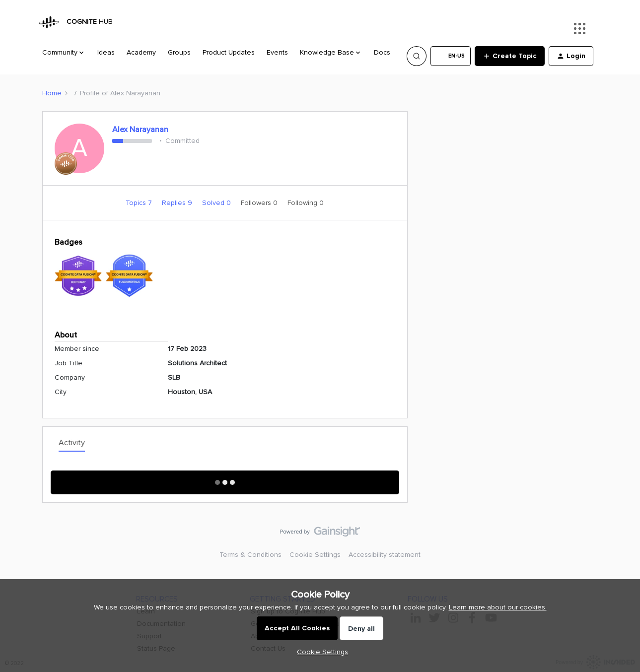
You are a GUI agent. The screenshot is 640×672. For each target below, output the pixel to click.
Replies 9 (178, 203)
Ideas (106, 52)
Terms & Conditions (250, 555)
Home (52, 93)
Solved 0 (217, 203)
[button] (451, 56)
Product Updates (229, 52)
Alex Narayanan (140, 130)
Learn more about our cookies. (498, 607)
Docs (382, 52)
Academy (141, 52)
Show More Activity (225, 479)
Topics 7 (140, 203)
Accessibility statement (385, 555)
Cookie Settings (315, 555)
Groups (179, 52)
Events (277, 52)
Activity (72, 443)
